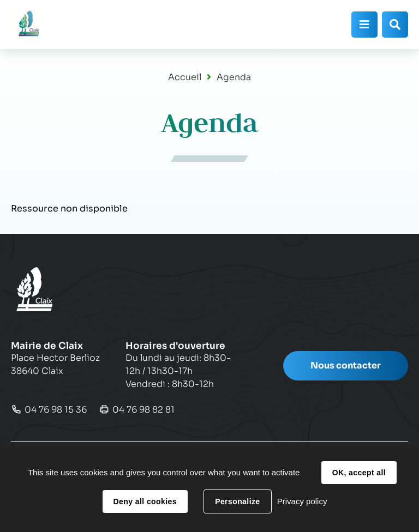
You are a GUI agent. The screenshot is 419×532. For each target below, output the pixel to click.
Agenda (234, 77)
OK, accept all (359, 473)
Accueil (185, 77)
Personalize (237, 501)
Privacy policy (302, 501)
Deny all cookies (145, 501)
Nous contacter (346, 365)
